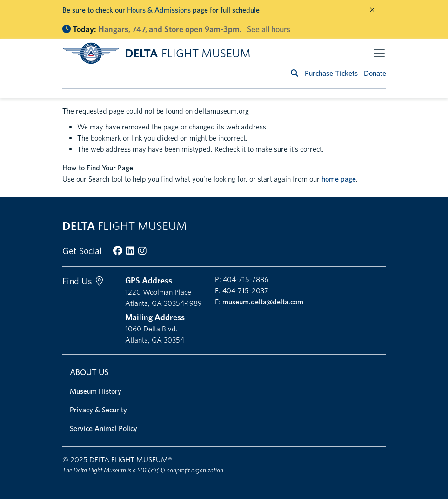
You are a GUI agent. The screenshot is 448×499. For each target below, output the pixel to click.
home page (339, 179)
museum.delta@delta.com (263, 302)
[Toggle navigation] (379, 53)
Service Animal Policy (104, 428)
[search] (294, 73)
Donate (375, 73)
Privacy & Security (98, 410)
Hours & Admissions (159, 10)
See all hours (269, 29)
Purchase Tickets (331, 73)
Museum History (96, 391)
